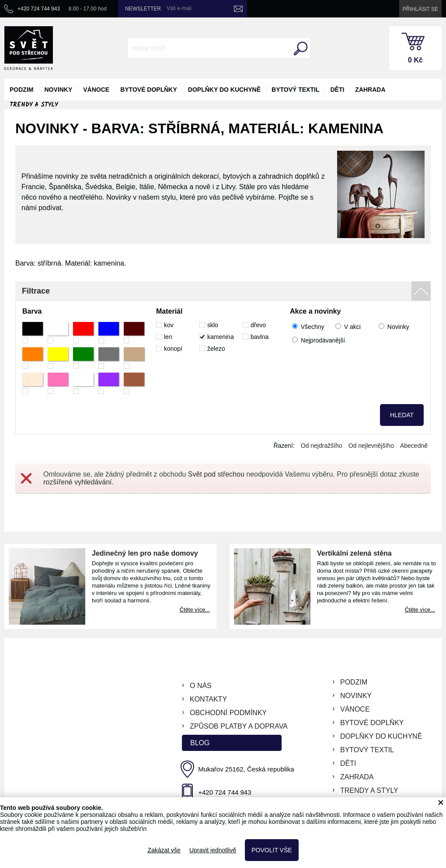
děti (337, 90)
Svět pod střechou (216, 474)
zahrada (370, 90)
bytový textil (295, 90)
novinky (58, 90)
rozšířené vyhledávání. (78, 482)
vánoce (96, 90)
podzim (21, 90)
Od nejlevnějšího (371, 446)
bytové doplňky (149, 90)
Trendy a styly (34, 105)
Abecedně (414, 446)
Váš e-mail (179, 8)
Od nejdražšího (322, 446)
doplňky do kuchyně (224, 90)
